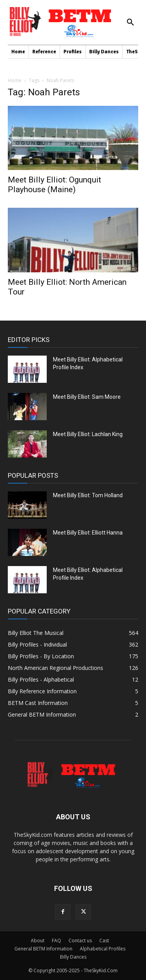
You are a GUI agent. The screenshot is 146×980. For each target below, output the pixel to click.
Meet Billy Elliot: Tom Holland (88, 495)
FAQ (56, 941)
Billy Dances (73, 957)
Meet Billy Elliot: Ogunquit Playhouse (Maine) (55, 185)
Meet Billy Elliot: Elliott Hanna (88, 533)
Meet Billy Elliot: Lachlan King (88, 434)
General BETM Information (43, 949)
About (38, 941)
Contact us (80, 941)
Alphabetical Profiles (103, 949)
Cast (104, 941)
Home (15, 80)
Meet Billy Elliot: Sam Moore (87, 397)
